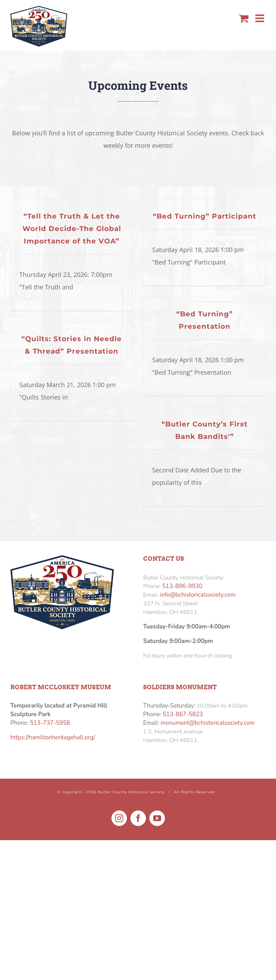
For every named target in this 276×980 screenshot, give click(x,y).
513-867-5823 (183, 714)
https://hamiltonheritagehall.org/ (53, 737)
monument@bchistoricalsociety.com (208, 723)
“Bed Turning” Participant (205, 216)
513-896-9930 (182, 586)
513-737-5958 (50, 723)
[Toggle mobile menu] (260, 18)
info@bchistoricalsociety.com (198, 595)
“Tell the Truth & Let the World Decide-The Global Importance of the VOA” (72, 229)
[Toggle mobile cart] (244, 18)
